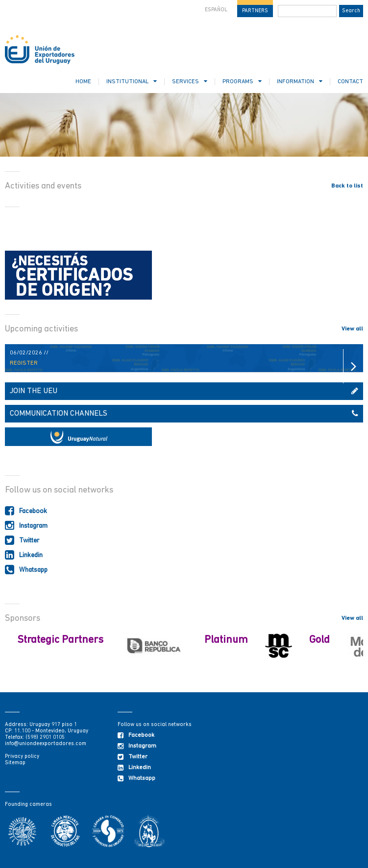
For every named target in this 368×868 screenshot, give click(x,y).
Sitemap (15, 763)
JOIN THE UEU (184, 391)
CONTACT (350, 82)
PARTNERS (255, 11)
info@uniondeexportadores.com (46, 744)
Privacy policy (22, 757)
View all (352, 329)
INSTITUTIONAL (132, 82)
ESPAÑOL (216, 10)
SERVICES (190, 82)
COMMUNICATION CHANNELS (184, 414)
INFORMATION (300, 82)
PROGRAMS (242, 82)
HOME (83, 82)
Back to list (347, 186)
